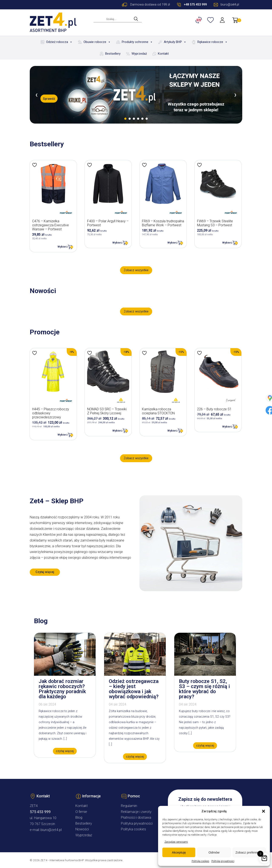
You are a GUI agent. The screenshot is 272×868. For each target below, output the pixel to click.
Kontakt (163, 54)
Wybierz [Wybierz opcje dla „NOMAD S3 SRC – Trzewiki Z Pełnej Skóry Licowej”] (118, 431)
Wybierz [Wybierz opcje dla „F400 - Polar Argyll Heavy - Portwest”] (118, 243)
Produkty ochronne (137, 42)
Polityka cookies (200, 861)
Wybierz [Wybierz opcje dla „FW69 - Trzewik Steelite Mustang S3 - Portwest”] (227, 243)
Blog (79, 817)
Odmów (214, 852)
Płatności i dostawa (136, 817)
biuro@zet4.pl (51, 830)
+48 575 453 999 (195, 5)
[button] (263, 811)
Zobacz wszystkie (136, 270)
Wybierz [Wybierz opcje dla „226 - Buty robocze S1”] (227, 427)
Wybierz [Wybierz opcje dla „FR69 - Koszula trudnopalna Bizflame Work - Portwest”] (173, 243)
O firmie (81, 812)
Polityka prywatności (223, 861)
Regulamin (129, 806)
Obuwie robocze (97, 42)
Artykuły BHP (175, 42)
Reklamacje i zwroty (136, 812)
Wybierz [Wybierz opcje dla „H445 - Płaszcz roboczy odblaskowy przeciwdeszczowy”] (63, 435)
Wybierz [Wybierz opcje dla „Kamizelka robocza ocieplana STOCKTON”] (173, 431)
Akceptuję (179, 852)
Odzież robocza (59, 42)
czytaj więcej (65, 751)
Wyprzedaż (139, 54)
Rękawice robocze (212, 42)
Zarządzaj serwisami (176, 842)
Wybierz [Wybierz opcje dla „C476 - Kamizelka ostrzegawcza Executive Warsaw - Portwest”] (63, 247)
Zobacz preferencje (249, 852)
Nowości (82, 829)
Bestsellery (113, 54)
